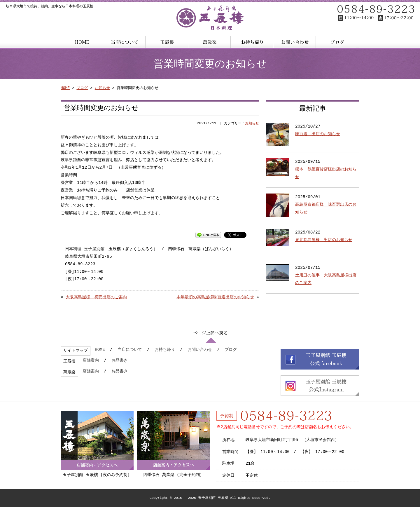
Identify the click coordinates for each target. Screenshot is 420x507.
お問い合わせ (200, 350)
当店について (130, 350)
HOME (65, 88)
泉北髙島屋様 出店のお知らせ (324, 240)
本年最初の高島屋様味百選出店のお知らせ (215, 297)
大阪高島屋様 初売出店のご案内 (96, 297)
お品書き (120, 361)
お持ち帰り (165, 350)
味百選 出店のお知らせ (318, 134)
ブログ (82, 88)
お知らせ (102, 88)
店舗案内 (91, 361)
